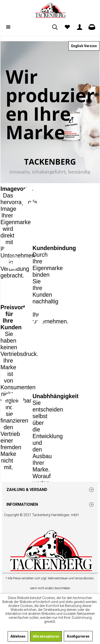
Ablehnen (18, 636)
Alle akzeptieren (46, 636)
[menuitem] (8, 27)
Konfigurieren (78, 636)
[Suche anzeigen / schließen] (55, 27)
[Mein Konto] (80, 27)
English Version (84, 46)
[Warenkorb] (92, 27)
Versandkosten (84, 578)
